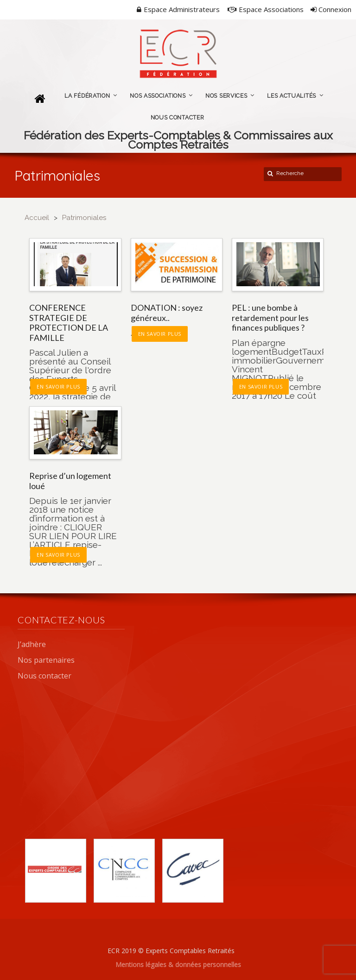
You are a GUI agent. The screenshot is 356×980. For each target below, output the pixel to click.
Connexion (331, 9)
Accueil (37, 218)
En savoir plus (58, 386)
